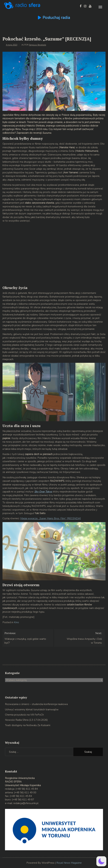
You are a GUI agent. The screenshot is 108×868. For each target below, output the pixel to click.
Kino (16, 622)
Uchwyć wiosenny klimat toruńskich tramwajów (32, 710)
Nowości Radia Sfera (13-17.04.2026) (26, 720)
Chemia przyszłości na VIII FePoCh (24, 715)
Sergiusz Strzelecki (38, 45)
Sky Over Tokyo (43, 492)
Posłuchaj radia (56, 18)
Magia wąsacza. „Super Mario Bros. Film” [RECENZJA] (51, 518)
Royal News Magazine (69, 863)
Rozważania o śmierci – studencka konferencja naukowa (36, 704)
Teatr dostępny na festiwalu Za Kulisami (28, 725)
